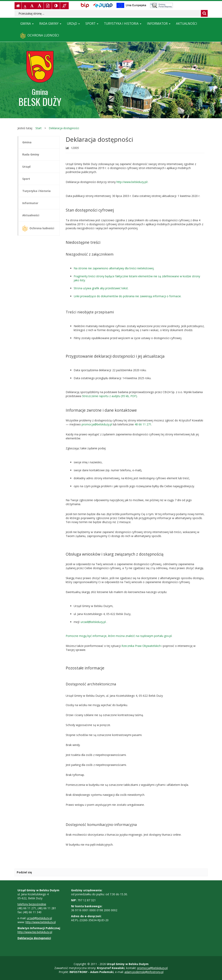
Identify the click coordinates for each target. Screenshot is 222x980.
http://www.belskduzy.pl (41, 922)
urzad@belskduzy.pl (94, 622)
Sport (92, 24)
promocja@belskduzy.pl (97, 424)
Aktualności (187, 24)
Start (39, 128)
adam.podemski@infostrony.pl (144, 972)
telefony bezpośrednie (32, 904)
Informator (159, 24)
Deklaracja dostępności (64, 128)
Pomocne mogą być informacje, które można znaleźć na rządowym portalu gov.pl (119, 636)
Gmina (27, 24)
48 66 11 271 (143, 424)
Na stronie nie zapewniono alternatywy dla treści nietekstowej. (114, 268)
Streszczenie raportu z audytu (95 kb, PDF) (110, 396)
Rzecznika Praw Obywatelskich (141, 646)
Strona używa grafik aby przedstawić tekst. (101, 288)
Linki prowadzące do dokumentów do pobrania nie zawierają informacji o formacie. (128, 296)
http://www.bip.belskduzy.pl (35, 932)
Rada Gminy (50, 24)
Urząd (73, 24)
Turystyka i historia (123, 24)
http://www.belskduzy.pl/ (132, 182)
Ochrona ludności (40, 36)
